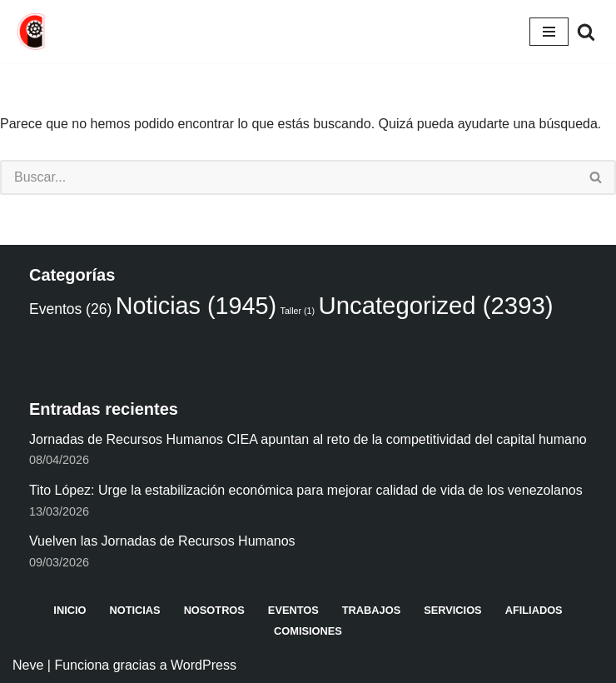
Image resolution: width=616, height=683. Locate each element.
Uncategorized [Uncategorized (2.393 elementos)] (436, 305)
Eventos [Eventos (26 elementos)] (70, 309)
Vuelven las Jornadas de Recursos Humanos (162, 541)
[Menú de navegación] (549, 32)
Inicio (70, 610)
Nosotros (214, 610)
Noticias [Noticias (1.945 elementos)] (196, 306)
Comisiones (308, 631)
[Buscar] (586, 32)
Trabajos (371, 610)
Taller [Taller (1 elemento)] (298, 311)
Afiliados (534, 610)
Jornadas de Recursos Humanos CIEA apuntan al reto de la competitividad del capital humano (308, 439)
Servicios (452, 610)
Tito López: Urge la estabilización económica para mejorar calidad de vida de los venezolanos (306, 490)
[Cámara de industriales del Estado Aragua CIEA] (32, 32)
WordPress (204, 665)
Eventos (293, 610)
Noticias (134, 610)
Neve (28, 665)
